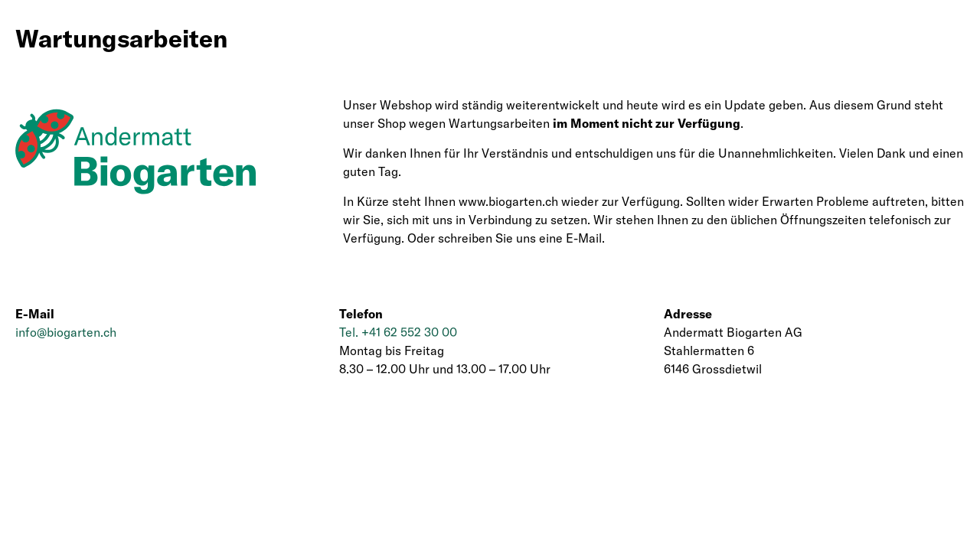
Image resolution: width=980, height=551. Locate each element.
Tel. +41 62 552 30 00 (398, 332)
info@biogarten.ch (66, 332)
